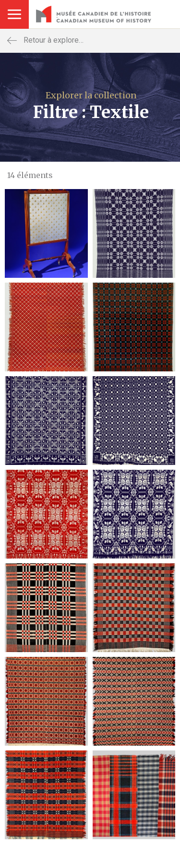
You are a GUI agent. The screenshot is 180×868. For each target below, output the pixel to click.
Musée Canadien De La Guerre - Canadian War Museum (94, 14)
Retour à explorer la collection (72, 40)
